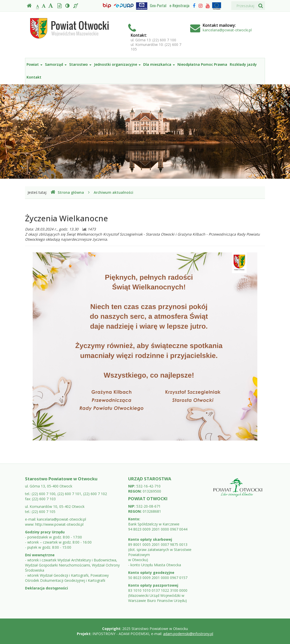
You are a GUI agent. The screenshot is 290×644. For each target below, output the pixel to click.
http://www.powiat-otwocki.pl (59, 524)
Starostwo (80, 64)
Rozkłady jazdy (243, 64)
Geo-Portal (158, 5)
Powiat (34, 64)
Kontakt (34, 77)
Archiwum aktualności (113, 192)
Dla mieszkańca (159, 64)
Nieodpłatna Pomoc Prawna (202, 64)
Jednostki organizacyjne (117, 64)
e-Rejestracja (179, 5)
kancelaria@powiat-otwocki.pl (227, 30)
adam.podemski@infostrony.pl (188, 634)
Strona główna (67, 192)
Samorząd (56, 64)
